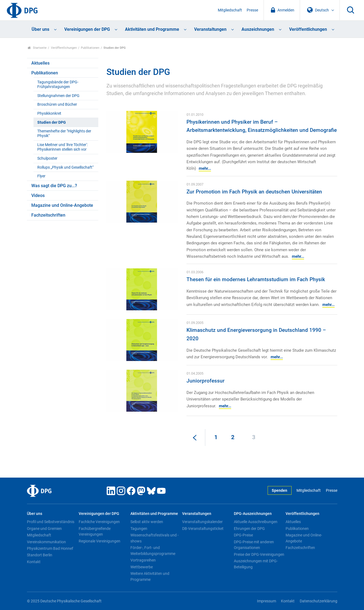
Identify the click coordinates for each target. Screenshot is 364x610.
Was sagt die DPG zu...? (54, 186)
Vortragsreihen (143, 560)
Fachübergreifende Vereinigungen (95, 532)
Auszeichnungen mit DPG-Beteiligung (256, 564)
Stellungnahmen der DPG (58, 96)
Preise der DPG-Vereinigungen (259, 554)
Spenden (279, 491)
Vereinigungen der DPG (87, 29)
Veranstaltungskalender (202, 522)
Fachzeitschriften (48, 215)
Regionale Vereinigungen (100, 541)
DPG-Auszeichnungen (253, 514)
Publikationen (90, 48)
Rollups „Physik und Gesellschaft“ (65, 167)
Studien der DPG (52, 122)
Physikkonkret (49, 113)
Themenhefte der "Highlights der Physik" (64, 133)
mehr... (205, 168)
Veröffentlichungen (308, 29)
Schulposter (47, 158)
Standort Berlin (40, 555)
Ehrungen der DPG (249, 529)
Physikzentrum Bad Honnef (50, 548)
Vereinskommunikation (46, 542)
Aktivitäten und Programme (152, 29)
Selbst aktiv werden (147, 522)
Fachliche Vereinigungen (99, 522)
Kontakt (34, 562)
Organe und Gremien (44, 529)
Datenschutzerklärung (319, 601)
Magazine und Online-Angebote (62, 205)
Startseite (37, 48)
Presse (252, 10)
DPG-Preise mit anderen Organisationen (254, 545)
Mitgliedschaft (230, 10)
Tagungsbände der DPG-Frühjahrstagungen (58, 84)
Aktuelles (40, 63)
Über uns (40, 29)
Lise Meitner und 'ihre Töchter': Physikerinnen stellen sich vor (62, 147)
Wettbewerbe (142, 567)
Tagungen (139, 529)
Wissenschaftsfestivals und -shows (155, 538)
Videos (38, 195)
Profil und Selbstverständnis (51, 522)
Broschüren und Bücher (57, 104)
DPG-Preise (243, 535)
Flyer (41, 176)
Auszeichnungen (258, 29)
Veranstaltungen (210, 29)
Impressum (267, 601)
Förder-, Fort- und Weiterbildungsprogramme (153, 551)
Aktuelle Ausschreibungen (256, 522)
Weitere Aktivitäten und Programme (150, 576)
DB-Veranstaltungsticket (203, 529)
